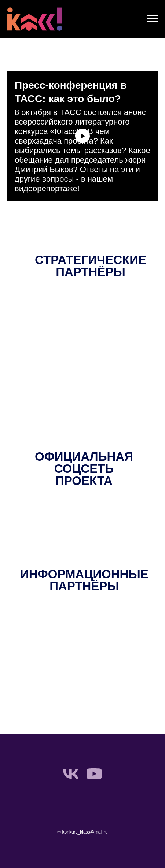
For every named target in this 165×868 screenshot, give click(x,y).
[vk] (71, 774)
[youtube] (94, 774)
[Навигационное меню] (153, 19)
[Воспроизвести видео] (82, 136)
